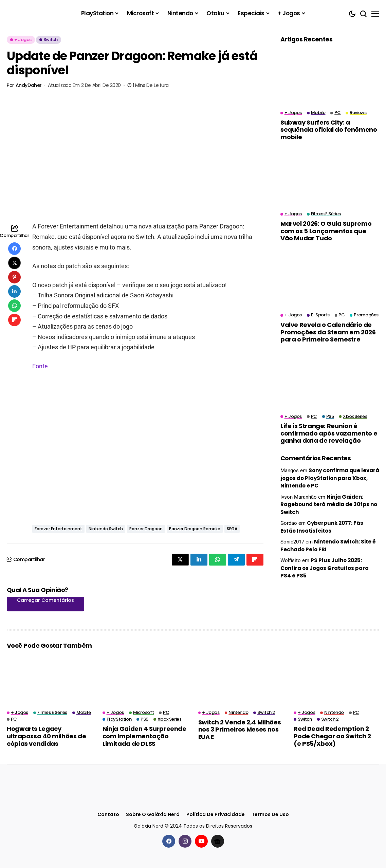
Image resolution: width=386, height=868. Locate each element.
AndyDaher (29, 85)
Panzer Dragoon (146, 529)
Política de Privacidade (216, 815)
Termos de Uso (270, 815)
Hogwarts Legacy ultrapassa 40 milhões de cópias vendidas (46, 736)
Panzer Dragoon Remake (195, 529)
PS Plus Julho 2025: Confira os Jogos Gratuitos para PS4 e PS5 (325, 568)
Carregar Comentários (45, 600)
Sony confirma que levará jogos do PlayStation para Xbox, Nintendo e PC (330, 478)
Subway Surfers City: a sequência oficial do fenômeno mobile (329, 130)
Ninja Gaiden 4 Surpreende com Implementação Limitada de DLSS (144, 736)
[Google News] (218, 841)
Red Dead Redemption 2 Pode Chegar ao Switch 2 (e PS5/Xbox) (332, 736)
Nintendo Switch (106, 529)
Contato (108, 815)
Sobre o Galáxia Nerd (153, 815)
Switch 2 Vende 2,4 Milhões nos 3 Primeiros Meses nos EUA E (240, 730)
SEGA (232, 529)
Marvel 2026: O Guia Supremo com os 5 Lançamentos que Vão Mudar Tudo (326, 231)
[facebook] (169, 841)
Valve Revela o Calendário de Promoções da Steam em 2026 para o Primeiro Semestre (328, 332)
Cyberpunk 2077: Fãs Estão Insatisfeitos (322, 527)
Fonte (40, 366)
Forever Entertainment (58, 529)
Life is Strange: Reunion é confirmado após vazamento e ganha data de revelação (329, 433)
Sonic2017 (292, 542)
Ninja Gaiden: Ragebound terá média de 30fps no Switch (329, 504)
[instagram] (185, 841)
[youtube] (201, 841)
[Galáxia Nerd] (41, 13)
